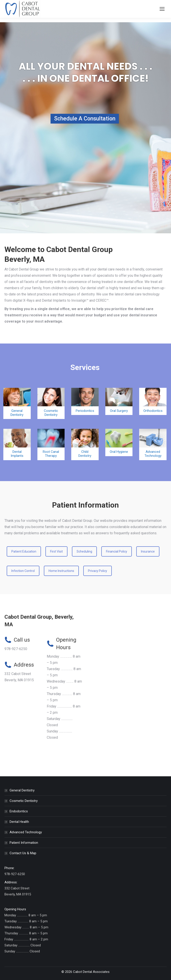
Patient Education (24, 551)
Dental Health (19, 822)
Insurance (148, 551)
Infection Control (23, 571)
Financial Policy (117, 551)
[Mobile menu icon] (162, 9)
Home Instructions (61, 571)
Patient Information (24, 843)
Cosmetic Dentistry (24, 801)
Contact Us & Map (23, 853)
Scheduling (84, 551)
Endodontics (19, 811)
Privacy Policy (98, 571)
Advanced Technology (26, 832)
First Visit (56, 551)
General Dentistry (22, 790)
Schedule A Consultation (85, 119)
